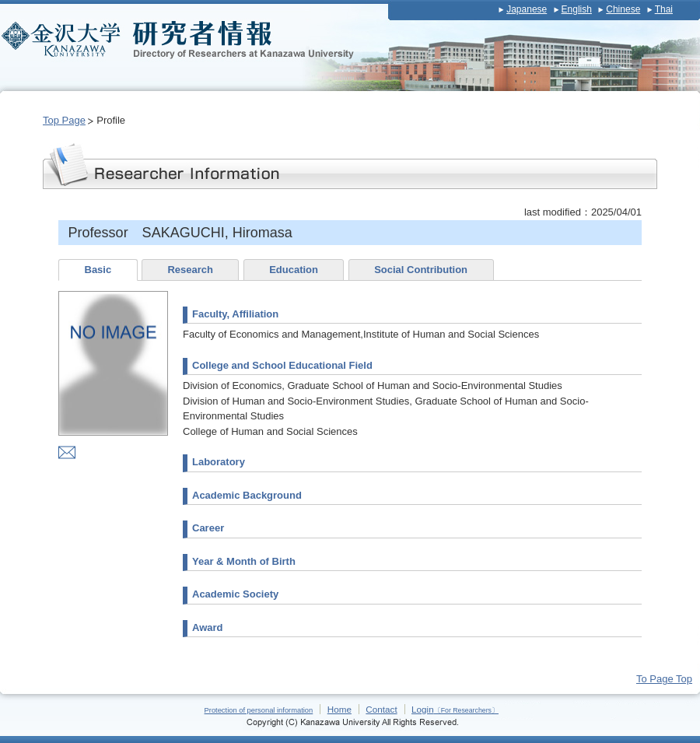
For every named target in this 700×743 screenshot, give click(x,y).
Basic (98, 270)
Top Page (64, 120)
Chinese (623, 9)
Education (294, 270)
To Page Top (664, 679)
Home (339, 709)
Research (190, 270)
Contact (381, 709)
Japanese (527, 9)
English (577, 9)
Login (455, 709)
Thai (664, 9)
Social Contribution (421, 270)
